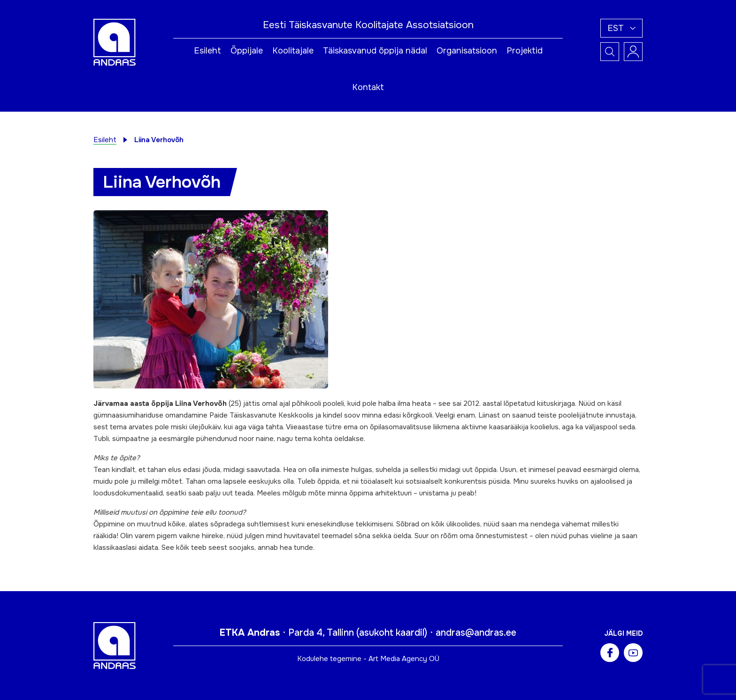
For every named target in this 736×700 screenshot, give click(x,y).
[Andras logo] (115, 42)
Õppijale (247, 51)
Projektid (525, 51)
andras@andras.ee (476, 633)
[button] (621, 28)
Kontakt (368, 87)
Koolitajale (293, 51)
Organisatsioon (467, 51)
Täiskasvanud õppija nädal (375, 51)
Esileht (207, 51)
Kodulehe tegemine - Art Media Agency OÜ (368, 659)
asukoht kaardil (392, 633)
